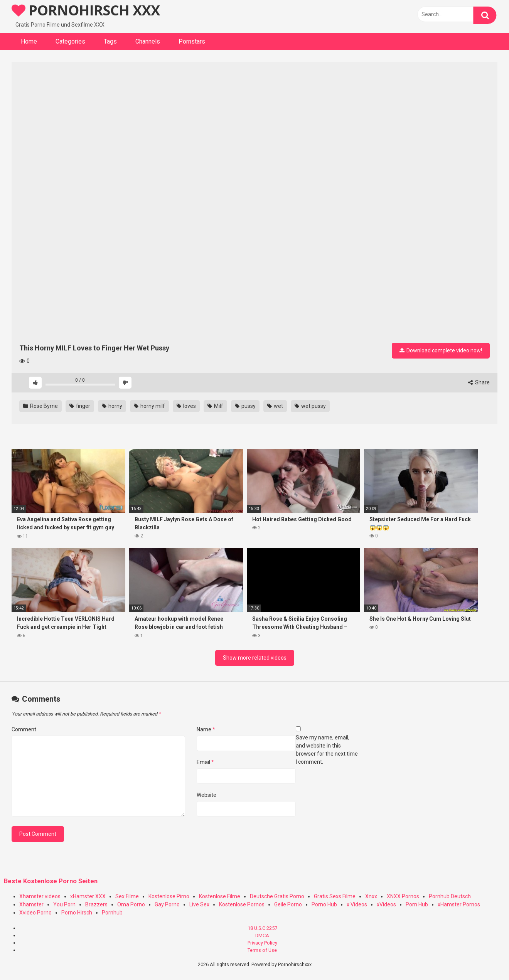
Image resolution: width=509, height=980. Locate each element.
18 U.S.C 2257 (262, 928)
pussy (245, 406)
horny (112, 406)
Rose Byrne (40, 406)
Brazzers (96, 904)
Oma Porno (131, 904)
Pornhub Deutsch (450, 896)
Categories (70, 41)
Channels (148, 41)
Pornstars (192, 41)
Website (206, 795)
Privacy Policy (262, 943)
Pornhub (112, 913)
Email (205, 762)
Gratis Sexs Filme (335, 896)
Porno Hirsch (77, 913)
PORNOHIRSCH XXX (86, 10)
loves (186, 406)
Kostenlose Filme (220, 896)
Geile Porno (288, 904)
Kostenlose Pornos (242, 904)
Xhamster (31, 904)
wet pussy (310, 406)
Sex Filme (127, 896)
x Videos (357, 904)
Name (206, 729)
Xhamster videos (40, 896)
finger (80, 406)
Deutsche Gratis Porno (277, 896)
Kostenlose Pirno (169, 896)
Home (29, 41)
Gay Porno (167, 904)
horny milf (149, 406)
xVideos (386, 904)
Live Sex (199, 904)
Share (479, 382)
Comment (24, 729)
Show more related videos (255, 658)
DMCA (262, 935)
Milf (215, 406)
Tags (110, 41)
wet (275, 406)
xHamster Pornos (459, 904)
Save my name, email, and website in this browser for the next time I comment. (327, 750)
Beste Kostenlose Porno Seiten (51, 881)
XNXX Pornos (403, 896)
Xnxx (371, 896)
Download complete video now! (441, 350)
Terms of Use (262, 950)
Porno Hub (324, 904)
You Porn (64, 904)
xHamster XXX (88, 896)
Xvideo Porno (35, 913)
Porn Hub (417, 904)
